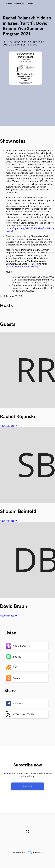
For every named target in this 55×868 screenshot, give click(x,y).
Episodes (19, 4)
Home (9, 4)
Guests (29, 4)
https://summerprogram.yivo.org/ (23, 267)
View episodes (8, 426)
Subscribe (27, 786)
